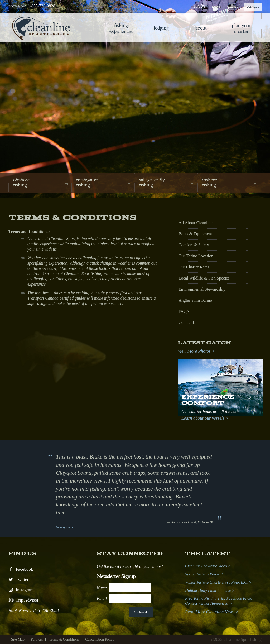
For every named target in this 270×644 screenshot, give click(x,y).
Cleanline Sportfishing (41, 28)
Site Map (18, 639)
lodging (161, 28)
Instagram (21, 590)
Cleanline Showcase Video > (208, 566)
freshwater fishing (87, 182)
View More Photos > (196, 351)
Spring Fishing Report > (205, 574)
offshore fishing (21, 182)
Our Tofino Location (196, 256)
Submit (141, 612)
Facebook (21, 569)
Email (102, 599)
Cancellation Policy (100, 639)
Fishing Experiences (121, 28)
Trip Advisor (23, 600)
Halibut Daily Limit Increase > (210, 590)
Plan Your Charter (241, 28)
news (216, 6)
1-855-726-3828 (41, 6)
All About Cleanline (196, 223)
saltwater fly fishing (152, 182)
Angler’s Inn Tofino (195, 300)
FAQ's (200, 6)
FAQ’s (184, 311)
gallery (233, 6)
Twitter (18, 580)
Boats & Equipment (195, 234)
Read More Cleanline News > (212, 612)
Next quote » (65, 527)
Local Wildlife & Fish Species (204, 278)
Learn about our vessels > (205, 418)
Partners (37, 639)
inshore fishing (210, 182)
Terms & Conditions (64, 639)
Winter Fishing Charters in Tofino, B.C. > (218, 582)
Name (102, 588)
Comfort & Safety (194, 245)
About (201, 28)
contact (253, 6)
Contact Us (188, 322)
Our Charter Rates (194, 267)
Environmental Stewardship (202, 289)
